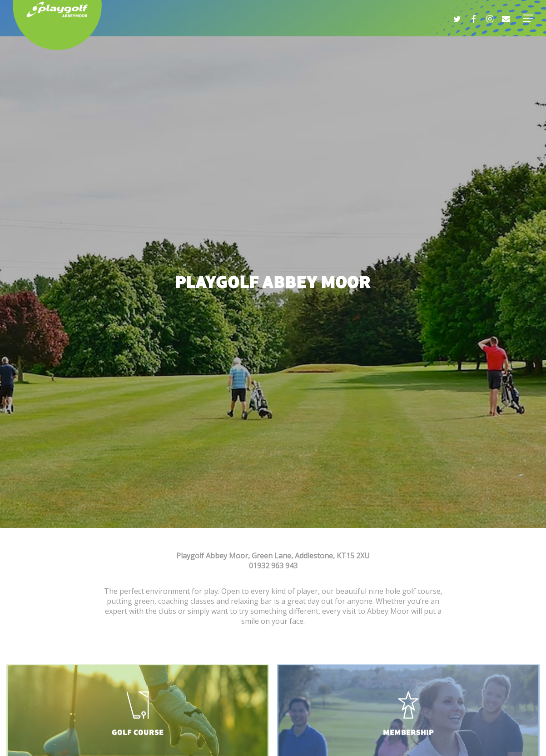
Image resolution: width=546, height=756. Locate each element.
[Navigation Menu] (528, 18)
